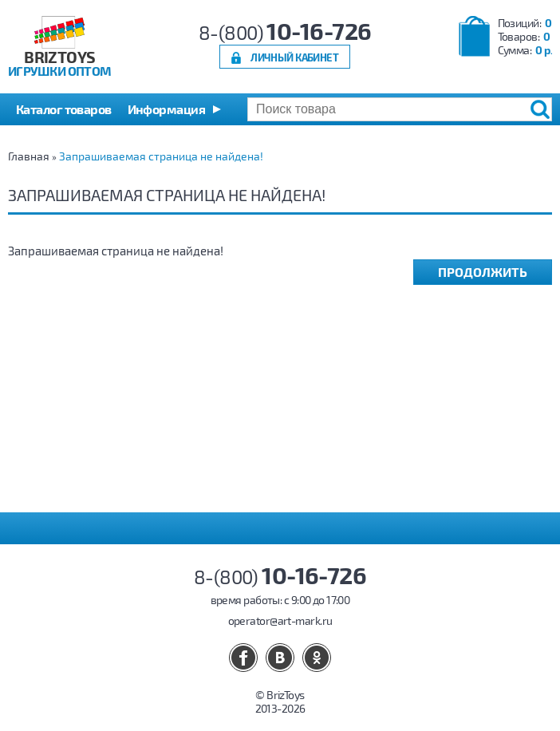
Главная (29, 156)
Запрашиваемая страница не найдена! (161, 156)
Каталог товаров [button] (64, 109)
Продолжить (483, 272)
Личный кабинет (294, 57)
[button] (174, 109)
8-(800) (285, 32)
